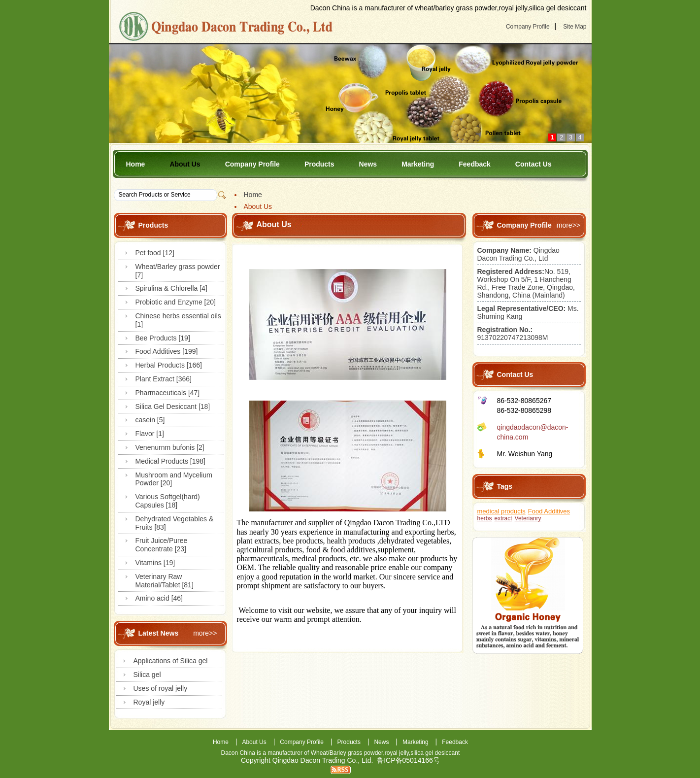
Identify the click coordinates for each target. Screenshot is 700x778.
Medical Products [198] (170, 461)
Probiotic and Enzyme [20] (176, 302)
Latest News (159, 633)
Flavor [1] (150, 434)
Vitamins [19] (155, 563)
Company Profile (528, 27)
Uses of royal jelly (161, 688)
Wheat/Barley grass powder (347, 753)
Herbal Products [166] (169, 365)
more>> (205, 633)
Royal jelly (149, 702)
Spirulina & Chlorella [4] (171, 288)
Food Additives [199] (167, 351)
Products (319, 164)
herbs (485, 518)
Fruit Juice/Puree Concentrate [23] (162, 545)
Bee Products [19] (163, 338)
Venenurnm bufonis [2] (170, 447)
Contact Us (533, 164)
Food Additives (549, 511)
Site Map (575, 27)
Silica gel (147, 675)
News (368, 164)
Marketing (418, 164)
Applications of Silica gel (171, 661)
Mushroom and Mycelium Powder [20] (174, 479)
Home (136, 164)
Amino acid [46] (159, 598)
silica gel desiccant (435, 753)
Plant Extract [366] (164, 379)
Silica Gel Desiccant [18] (173, 406)
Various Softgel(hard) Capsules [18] (168, 501)
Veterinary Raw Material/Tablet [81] (165, 581)
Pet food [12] (155, 253)
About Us (185, 164)
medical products (501, 511)
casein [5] (150, 420)
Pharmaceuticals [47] (168, 393)
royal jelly (397, 753)
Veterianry (528, 518)
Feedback (475, 164)
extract (503, 518)
